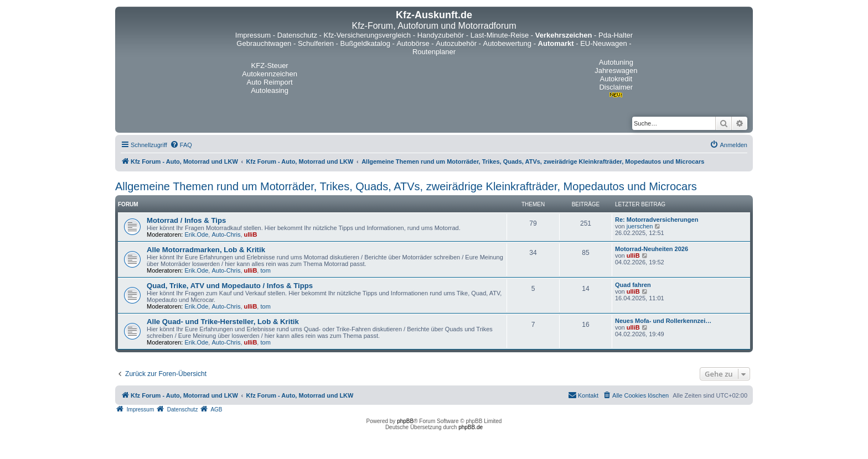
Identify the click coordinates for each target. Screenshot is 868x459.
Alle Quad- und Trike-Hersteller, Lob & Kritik (223, 322)
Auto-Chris (226, 234)
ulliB (251, 234)
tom (265, 270)
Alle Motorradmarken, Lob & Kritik (206, 250)
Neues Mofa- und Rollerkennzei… (663, 321)
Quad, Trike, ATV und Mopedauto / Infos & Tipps (230, 286)
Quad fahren (633, 285)
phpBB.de (471, 427)
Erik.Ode (197, 234)
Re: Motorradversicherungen (657, 220)
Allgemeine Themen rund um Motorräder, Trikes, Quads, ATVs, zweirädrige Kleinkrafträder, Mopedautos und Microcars (406, 186)
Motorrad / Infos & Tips (186, 220)
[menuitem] (181, 145)
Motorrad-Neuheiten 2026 (652, 249)
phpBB (405, 421)
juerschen (640, 226)
